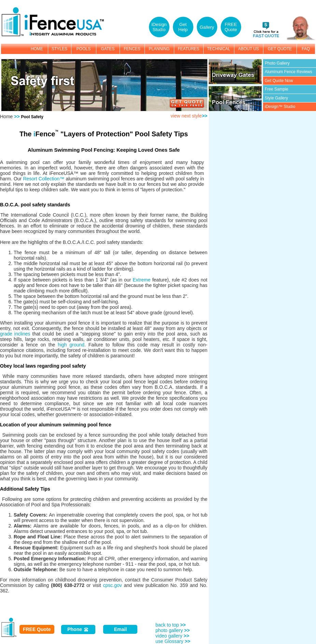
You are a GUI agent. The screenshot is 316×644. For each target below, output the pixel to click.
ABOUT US (249, 49)
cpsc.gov (113, 585)
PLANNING (159, 49)
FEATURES (188, 49)
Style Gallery (276, 98)
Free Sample (277, 89)
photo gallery (173, 630)
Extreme (141, 280)
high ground (71, 345)
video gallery (172, 636)
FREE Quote (37, 629)
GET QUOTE (280, 49)
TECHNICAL (219, 49)
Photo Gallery (277, 63)
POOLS (84, 49)
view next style (189, 116)
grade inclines (15, 334)
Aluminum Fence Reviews (288, 72)
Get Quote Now (279, 81)
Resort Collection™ (44, 179)
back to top (171, 625)
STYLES (59, 49)
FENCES (132, 49)
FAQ (306, 49)
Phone (78, 629)
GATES (108, 49)
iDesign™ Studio (280, 107)
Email (120, 629)
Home (6, 117)
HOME (37, 49)
